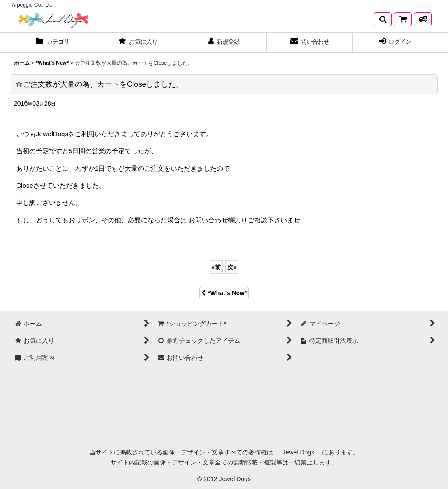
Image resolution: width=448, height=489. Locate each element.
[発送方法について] (423, 19)
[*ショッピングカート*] (403, 19)
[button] (383, 19)
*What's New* (224, 293)
